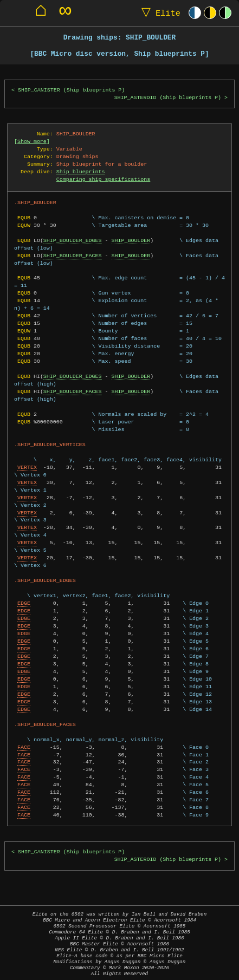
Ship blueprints (81, 172)
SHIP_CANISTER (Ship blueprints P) (71, 90)
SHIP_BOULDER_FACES (73, 256)
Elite (159, 13)
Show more (32, 141)
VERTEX (27, 467)
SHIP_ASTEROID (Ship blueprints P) (168, 98)
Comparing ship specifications (103, 179)
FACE (24, 747)
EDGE (24, 603)
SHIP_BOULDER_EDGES (73, 240)
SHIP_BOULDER (131, 240)
